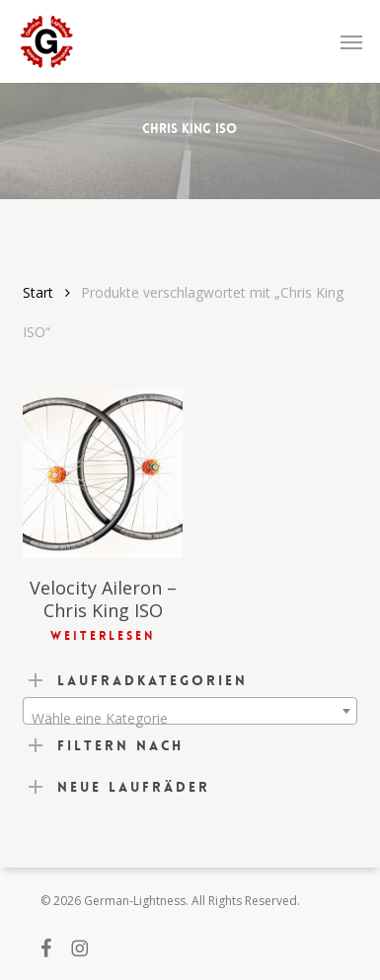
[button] (351, 41)
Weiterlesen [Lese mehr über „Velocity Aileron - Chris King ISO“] (103, 636)
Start (38, 292)
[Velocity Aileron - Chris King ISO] (103, 474)
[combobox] (190, 711)
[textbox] (190, 719)
